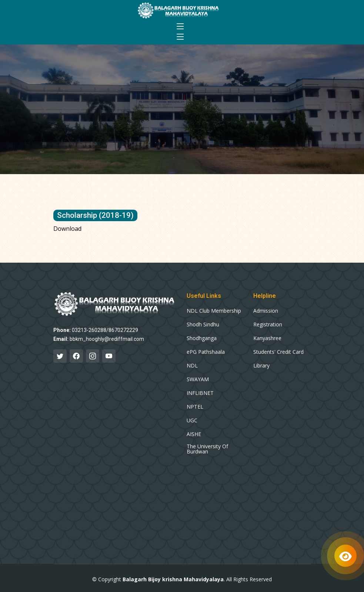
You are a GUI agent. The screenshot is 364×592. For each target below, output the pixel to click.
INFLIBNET (200, 393)
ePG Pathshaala (206, 352)
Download (67, 229)
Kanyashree (267, 338)
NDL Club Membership (214, 311)
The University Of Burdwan (207, 449)
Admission (266, 311)
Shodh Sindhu (203, 325)
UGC (192, 420)
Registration (268, 325)
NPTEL (195, 407)
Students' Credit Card (278, 352)
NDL (192, 366)
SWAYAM (198, 379)
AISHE (194, 434)
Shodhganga (202, 338)
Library (261, 366)
